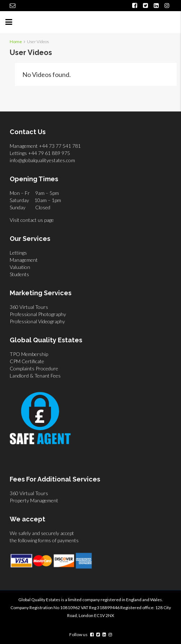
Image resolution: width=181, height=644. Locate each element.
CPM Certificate (27, 361)
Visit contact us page (32, 220)
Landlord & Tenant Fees (35, 376)
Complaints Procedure (34, 368)
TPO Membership (29, 354)
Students (19, 274)
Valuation (20, 267)
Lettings (18, 253)
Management (24, 260)
